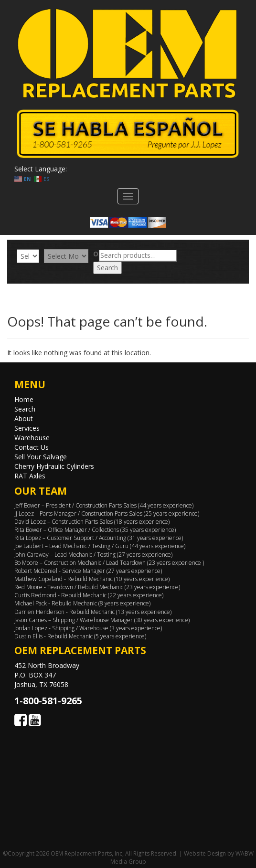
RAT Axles (30, 476)
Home (24, 399)
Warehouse (32, 438)
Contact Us (32, 447)
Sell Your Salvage (41, 457)
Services (27, 428)
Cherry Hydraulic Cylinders (54, 466)
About (24, 418)
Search (107, 268)
